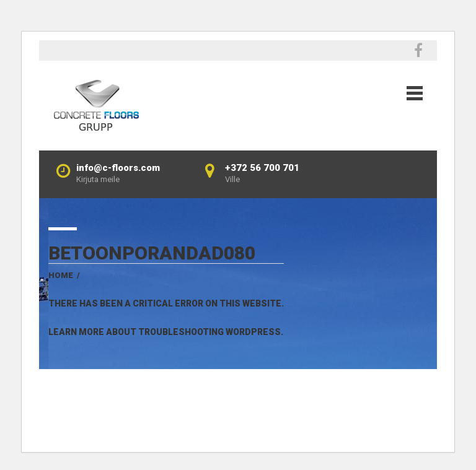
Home (61, 275)
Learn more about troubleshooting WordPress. (166, 332)
